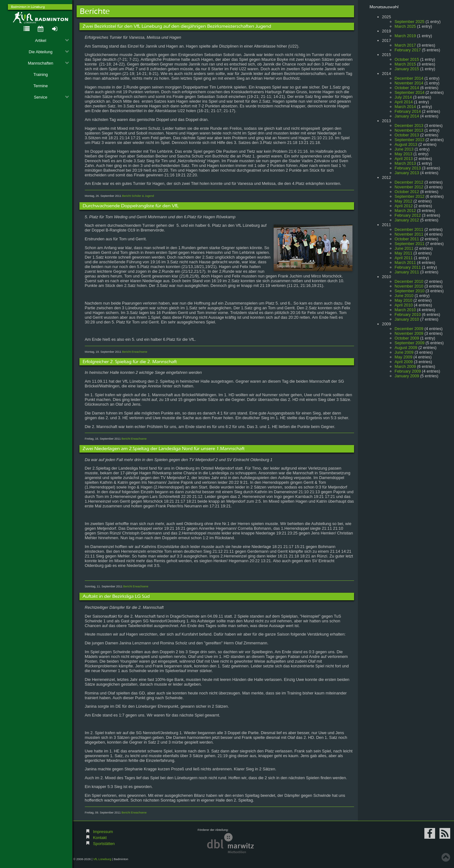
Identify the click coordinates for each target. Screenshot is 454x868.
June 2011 (404, 248)
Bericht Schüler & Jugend (138, 196)
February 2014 (408, 111)
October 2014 (407, 88)
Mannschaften (49, 63)
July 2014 (403, 97)
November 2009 (409, 333)
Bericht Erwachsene (135, 352)
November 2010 (409, 286)
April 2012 (404, 206)
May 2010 (404, 300)
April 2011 (404, 258)
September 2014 (410, 92)
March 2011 (405, 263)
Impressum (103, 832)
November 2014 (409, 83)
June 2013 (404, 149)
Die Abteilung (49, 52)
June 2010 (404, 296)
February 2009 (408, 371)
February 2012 (408, 215)
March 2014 (405, 107)
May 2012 (404, 201)
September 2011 (410, 244)
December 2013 (409, 126)
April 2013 (404, 159)
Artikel (52, 40)
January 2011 (407, 272)
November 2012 (409, 187)
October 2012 (407, 192)
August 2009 (406, 348)
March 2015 (405, 64)
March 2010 (405, 310)
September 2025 (410, 22)
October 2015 (407, 59)
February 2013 (408, 168)
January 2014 (407, 116)
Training (41, 74)
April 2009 (404, 362)
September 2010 (410, 291)
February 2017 (408, 50)
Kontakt (100, 838)
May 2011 (404, 253)
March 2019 (405, 36)
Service (51, 97)
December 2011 (409, 229)
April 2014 (404, 102)
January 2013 (407, 173)
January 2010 (407, 319)
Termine (41, 86)
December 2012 (409, 182)
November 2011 (409, 234)
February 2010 (408, 314)
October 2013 (407, 135)
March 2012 (405, 211)
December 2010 (409, 281)
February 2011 (408, 267)
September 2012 (410, 196)
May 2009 (404, 357)
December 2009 (409, 329)
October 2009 (407, 338)
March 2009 (405, 366)
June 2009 (404, 352)
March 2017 (405, 45)
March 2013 (405, 163)
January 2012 (407, 220)
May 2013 (404, 154)
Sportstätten (104, 844)
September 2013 (410, 140)
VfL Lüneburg (102, 859)
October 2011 (407, 239)
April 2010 (404, 305)
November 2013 (409, 130)
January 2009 (407, 376)
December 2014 (409, 78)
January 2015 (407, 69)
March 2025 (405, 26)
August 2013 (406, 144)
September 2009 (410, 343)
